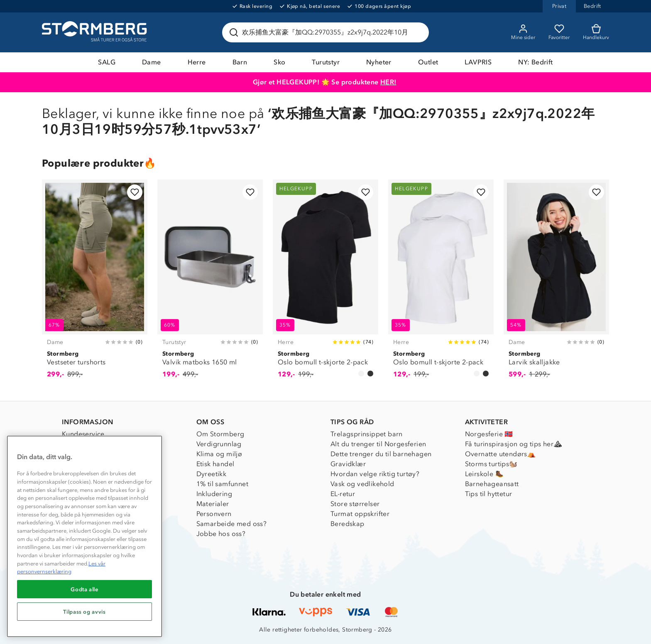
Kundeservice (83, 434)
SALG (107, 62)
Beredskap (348, 524)
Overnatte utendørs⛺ (500, 454)
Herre (197, 62)
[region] (84, 536)
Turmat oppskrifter (360, 514)
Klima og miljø (219, 454)
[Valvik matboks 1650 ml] (210, 284)
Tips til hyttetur (489, 494)
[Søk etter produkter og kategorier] (327, 32)
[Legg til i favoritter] (135, 192)
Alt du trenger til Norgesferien (378, 444)
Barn (240, 62)
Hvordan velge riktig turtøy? (375, 474)
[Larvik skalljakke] (556, 284)
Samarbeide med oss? (232, 524)
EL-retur (343, 494)
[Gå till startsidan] (95, 32)
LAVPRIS (478, 62)
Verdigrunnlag (219, 444)
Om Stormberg (220, 434)
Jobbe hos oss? (221, 534)
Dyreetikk (212, 474)
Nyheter (379, 62)
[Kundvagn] (596, 32)
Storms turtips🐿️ (491, 464)
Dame (152, 62)
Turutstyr (326, 62)
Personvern (214, 514)
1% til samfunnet (222, 484)
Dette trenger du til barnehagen (381, 454)
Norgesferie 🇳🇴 (489, 434)
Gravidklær (348, 464)
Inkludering (214, 494)
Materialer (213, 504)
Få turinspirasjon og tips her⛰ (514, 444)
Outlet (428, 62)
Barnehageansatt (492, 484)
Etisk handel (215, 464)
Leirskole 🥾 (484, 474)
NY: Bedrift (535, 62)
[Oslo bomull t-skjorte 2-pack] (325, 284)
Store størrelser (355, 504)
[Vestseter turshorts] (95, 284)
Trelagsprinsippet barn (367, 434)
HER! (388, 82)
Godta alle (84, 589)
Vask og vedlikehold (362, 484)
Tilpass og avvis (84, 612)
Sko (279, 62)
